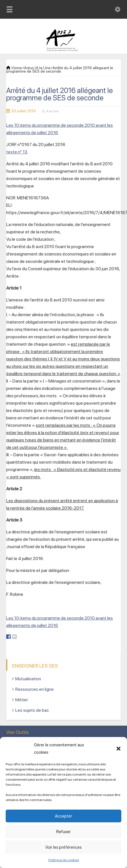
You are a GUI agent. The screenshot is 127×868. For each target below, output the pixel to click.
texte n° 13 (17, 152)
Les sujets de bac (32, 710)
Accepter (64, 816)
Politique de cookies (64, 860)
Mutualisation (28, 679)
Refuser (64, 832)
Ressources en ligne (35, 689)
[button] (119, 749)
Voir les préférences (64, 847)
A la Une (52, 111)
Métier (22, 700)
